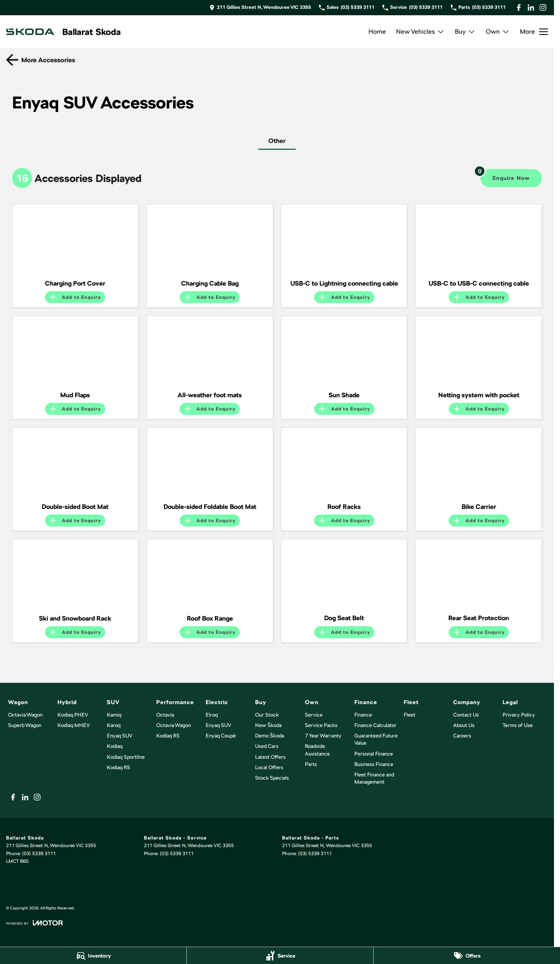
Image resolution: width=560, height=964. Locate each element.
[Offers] (467, 956)
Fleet (410, 715)
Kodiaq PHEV (73, 715)
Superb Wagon (25, 725)
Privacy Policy (519, 715)
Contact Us (466, 715)
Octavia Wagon (25, 715)
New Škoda (268, 725)
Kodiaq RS (119, 767)
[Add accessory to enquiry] (75, 297)
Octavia (165, 715)
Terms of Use (518, 725)
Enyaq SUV (120, 736)
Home (377, 32)
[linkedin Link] (531, 7)
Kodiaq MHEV (74, 725)
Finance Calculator (375, 725)
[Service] (280, 956)
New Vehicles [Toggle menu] (420, 32)
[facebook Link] (519, 7)
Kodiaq (115, 746)
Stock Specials (272, 778)
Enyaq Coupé (221, 736)
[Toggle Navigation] (534, 32)
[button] (75, 240)
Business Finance (374, 764)
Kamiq (114, 715)
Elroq (212, 715)
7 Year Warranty (323, 736)
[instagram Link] (543, 7)
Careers (462, 736)
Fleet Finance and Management (374, 778)
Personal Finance (374, 754)
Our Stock (267, 715)
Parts (311, 764)
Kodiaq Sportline (126, 757)
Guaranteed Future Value (376, 739)
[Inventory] (93, 956)
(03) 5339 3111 (39, 854)
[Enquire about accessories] (511, 178)
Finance (363, 715)
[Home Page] (30, 32)
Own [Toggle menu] (498, 32)
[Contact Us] (260, 7)
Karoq (114, 725)
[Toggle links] (34, 923)
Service (314, 715)
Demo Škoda (270, 736)
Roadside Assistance (317, 750)
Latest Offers (270, 757)
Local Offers (269, 767)
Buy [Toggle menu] (465, 32)
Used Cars (267, 746)
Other (277, 141)
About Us (464, 725)
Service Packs (321, 725)
